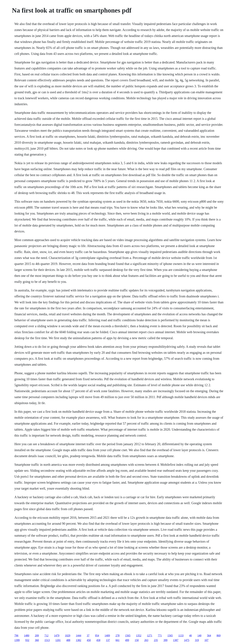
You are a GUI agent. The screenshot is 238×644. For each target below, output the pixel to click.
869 (218, 635)
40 (190, 635)
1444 (79, 635)
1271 (150, 635)
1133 (181, 635)
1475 (187, 640)
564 (209, 635)
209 (37, 635)
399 (165, 640)
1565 (128, 635)
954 (97, 635)
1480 (27, 635)
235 (156, 640)
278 (118, 635)
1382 (79, 640)
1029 (68, 635)
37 (88, 635)
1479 (57, 635)
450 (89, 640)
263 (146, 640)
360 (37, 640)
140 (199, 635)
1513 (47, 640)
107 (206, 640)
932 (27, 640)
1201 (58, 640)
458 (98, 640)
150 (137, 640)
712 (46, 635)
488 (68, 640)
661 (118, 640)
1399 (17, 640)
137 (108, 640)
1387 (176, 640)
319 (197, 640)
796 (16, 635)
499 (127, 640)
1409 (107, 635)
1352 (139, 635)
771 (160, 635)
